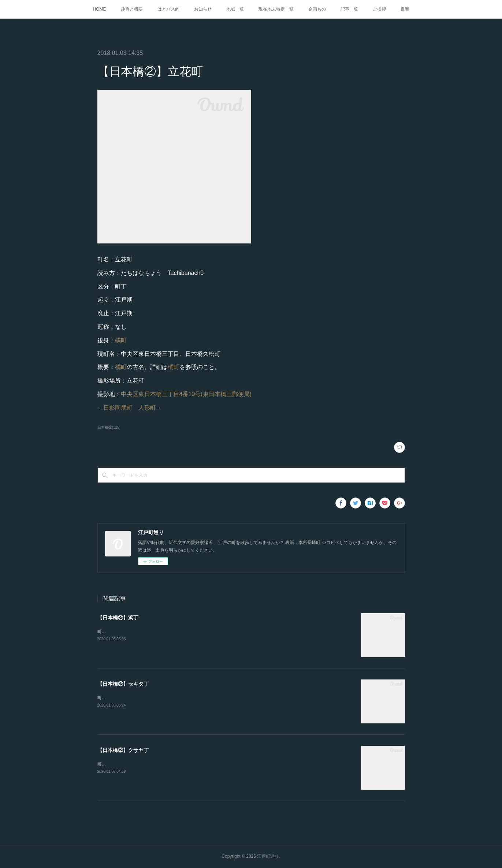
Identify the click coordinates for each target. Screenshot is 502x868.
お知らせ (203, 9)
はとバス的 (168, 9)
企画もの (317, 9)
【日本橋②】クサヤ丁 (123, 750)
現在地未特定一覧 (276, 9)
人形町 (147, 408)
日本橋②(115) (109, 427)
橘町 (121, 340)
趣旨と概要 (132, 9)
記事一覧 (349, 9)
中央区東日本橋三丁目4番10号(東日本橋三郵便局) (186, 394)
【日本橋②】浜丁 (118, 618)
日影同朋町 (118, 408)
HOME (100, 9)
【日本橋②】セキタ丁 (123, 684)
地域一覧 (235, 9)
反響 (405, 9)
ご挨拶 (379, 9)
